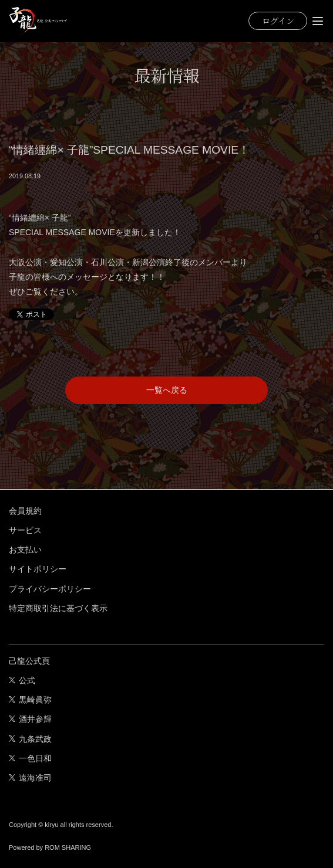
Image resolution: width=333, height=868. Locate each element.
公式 (22, 680)
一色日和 (30, 758)
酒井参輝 (30, 719)
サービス (25, 530)
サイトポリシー (38, 569)
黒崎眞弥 (30, 700)
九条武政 (30, 739)
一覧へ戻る (167, 390)
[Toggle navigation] (318, 21)
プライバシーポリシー (50, 589)
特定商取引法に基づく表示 (58, 608)
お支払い (25, 550)
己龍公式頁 (29, 661)
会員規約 (25, 511)
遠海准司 (30, 778)
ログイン (278, 21)
